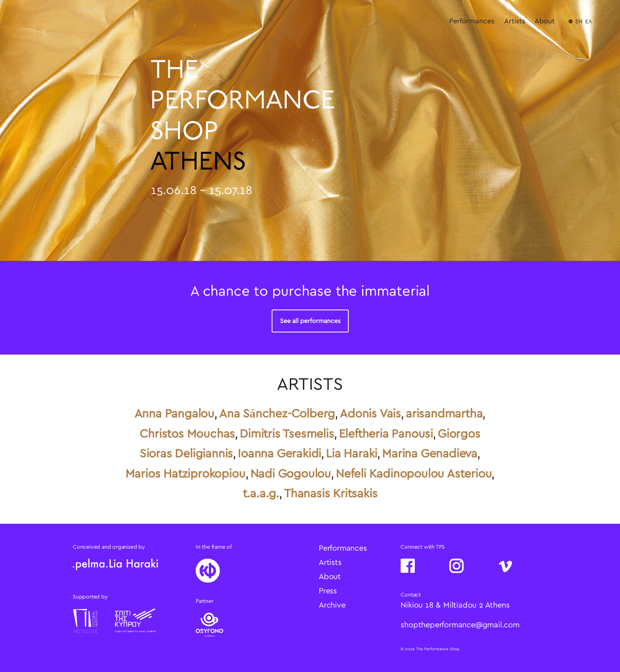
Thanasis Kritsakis (331, 494)
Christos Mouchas (187, 434)
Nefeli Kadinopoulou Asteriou (414, 474)
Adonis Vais (370, 414)
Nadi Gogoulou (291, 474)
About (545, 21)
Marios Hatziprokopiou (185, 474)
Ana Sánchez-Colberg (277, 414)
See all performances (310, 321)
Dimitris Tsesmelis (287, 434)
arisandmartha (444, 414)
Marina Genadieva (430, 454)
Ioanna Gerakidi (279, 454)
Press (328, 591)
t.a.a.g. (261, 494)
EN (579, 22)
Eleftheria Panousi (386, 434)
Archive (332, 605)
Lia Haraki (352, 454)
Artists (515, 21)
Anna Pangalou (174, 414)
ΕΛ (589, 22)
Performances (472, 21)
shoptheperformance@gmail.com (460, 625)
